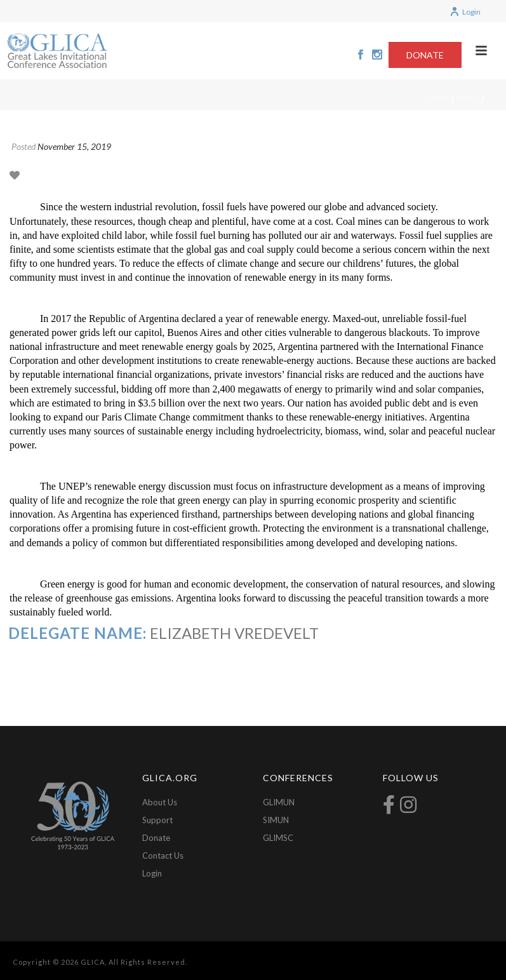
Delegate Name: (77, 633)
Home (438, 98)
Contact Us (163, 856)
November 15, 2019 (74, 146)
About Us (160, 802)
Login (465, 12)
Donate (156, 838)
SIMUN (276, 820)
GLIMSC (278, 838)
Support (157, 820)
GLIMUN (279, 802)
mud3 (469, 98)
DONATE (425, 55)
